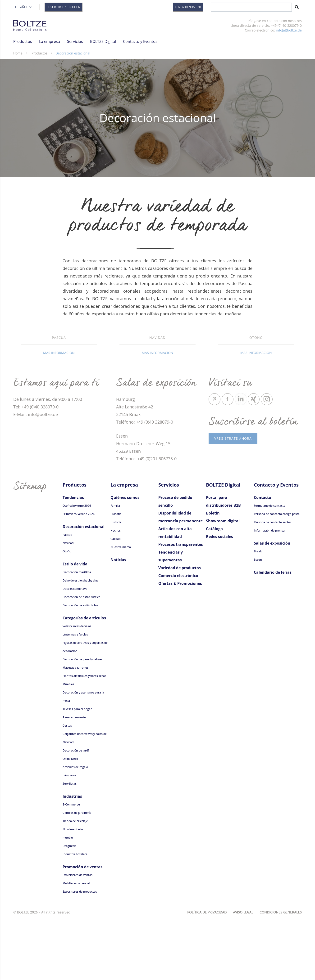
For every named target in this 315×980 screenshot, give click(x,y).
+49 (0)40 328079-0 (155, 483)
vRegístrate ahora (233, 499)
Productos (39, 53)
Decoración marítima (77, 633)
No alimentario (73, 890)
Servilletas (70, 844)
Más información (59, 413)
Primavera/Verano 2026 (79, 575)
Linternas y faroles (75, 695)
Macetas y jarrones (75, 728)
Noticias (118, 620)
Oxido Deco (70, 819)
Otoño (67, 612)
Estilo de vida (75, 625)
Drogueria (69, 906)
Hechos (116, 591)
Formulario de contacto (270, 566)
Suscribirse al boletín (64, 7)
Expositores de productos (80, 952)
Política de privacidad (207, 973)
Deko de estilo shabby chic (80, 641)
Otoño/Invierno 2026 (77, 566)
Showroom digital (223, 582)
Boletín (213, 574)
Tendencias (73, 558)
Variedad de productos (180, 628)
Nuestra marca (121, 608)
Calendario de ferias (273, 633)
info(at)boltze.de (289, 30)
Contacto (262, 558)
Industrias (72, 857)
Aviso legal (243, 973)
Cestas (67, 786)
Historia (116, 583)
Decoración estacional (84, 587)
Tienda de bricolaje (75, 882)
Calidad (115, 599)
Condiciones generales (281, 973)
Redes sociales (219, 597)
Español (24, 7)
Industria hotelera (75, 915)
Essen (258, 620)
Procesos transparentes (181, 605)
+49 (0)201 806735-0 (156, 519)
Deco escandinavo (75, 649)
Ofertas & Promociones (180, 644)
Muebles (68, 745)
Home (18, 53)
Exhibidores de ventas (78, 936)
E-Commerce (71, 865)
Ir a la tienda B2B (188, 7)
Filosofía (116, 575)
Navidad (68, 604)
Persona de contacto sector (272, 583)
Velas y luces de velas (77, 687)
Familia (115, 566)
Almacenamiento (74, 778)
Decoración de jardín (77, 811)
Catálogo (214, 589)
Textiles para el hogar (77, 770)
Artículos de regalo (75, 828)
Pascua (67, 595)
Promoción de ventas (82, 927)
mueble (68, 898)
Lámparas (69, 836)
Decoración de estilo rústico (81, 658)
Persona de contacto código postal (277, 575)
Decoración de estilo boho (80, 666)
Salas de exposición (272, 604)
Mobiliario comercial (76, 944)
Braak (258, 612)
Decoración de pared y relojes (82, 720)
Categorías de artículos (84, 679)
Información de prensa (269, 591)
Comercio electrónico (178, 636)
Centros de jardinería (77, 873)
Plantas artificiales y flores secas (84, 736)
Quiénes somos (125, 558)
